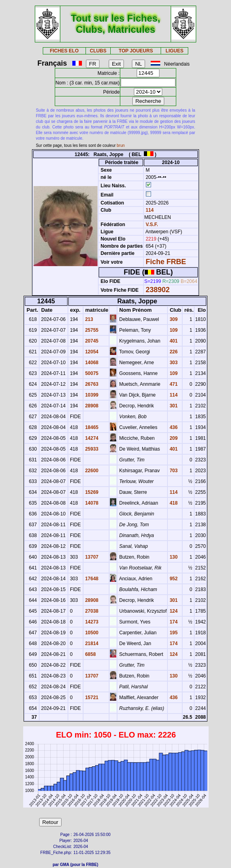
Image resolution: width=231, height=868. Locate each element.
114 (149, 210)
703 (173, 471)
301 (173, 406)
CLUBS (98, 51)
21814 (91, 643)
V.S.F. (152, 225)
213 (89, 319)
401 (173, 341)
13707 (91, 557)
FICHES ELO (64, 51)
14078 (91, 503)
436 (173, 427)
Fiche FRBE (166, 262)
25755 (91, 330)
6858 (90, 654)
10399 (91, 395)
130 (173, 557)
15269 (91, 492)
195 (173, 633)
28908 (91, 406)
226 (173, 352)
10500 (91, 633)
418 (173, 503)
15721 (91, 698)
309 (173, 319)
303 (173, 363)
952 (173, 579)
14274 (91, 438)
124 (173, 611)
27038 (91, 611)
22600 (91, 471)
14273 (91, 622)
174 (173, 622)
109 (173, 330)
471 (173, 384)
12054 (91, 352)
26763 (91, 384)
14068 (91, 363)
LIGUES (174, 51)
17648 (91, 579)
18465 (91, 427)
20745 (91, 341)
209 (173, 438)
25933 (91, 449)
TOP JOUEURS (136, 51)
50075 (91, 373)
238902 (157, 290)
